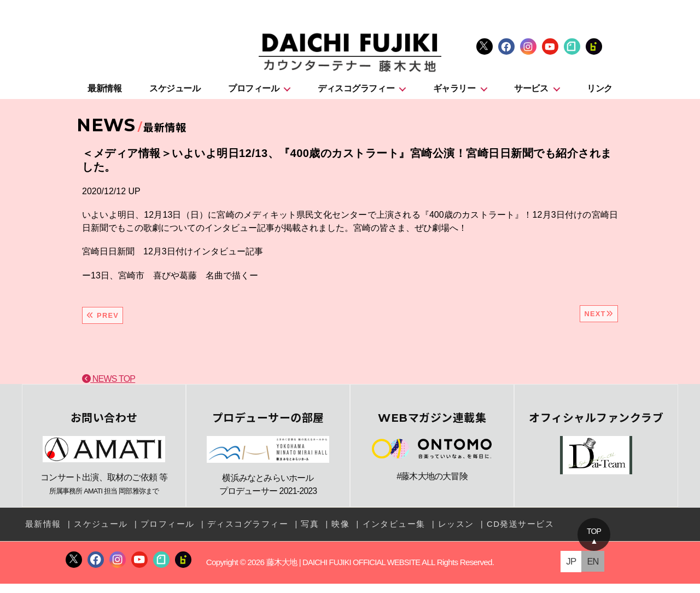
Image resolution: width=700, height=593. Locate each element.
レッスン (434, 534)
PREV (103, 321)
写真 (294, 534)
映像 (324, 534)
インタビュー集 (375, 534)
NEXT (599, 319)
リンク (600, 94)
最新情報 (104, 94)
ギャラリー (454, 94)
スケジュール (175, 94)
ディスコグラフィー (356, 94)
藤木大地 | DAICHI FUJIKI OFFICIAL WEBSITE (343, 571)
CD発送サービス (494, 534)
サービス (531, 94)
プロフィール (253, 94)
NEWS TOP (109, 384)
